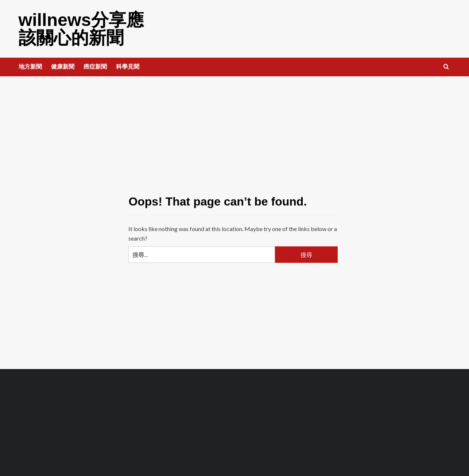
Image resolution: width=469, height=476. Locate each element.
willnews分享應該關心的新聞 (81, 28)
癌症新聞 (95, 66)
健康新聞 (63, 66)
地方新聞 (30, 66)
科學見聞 (128, 66)
